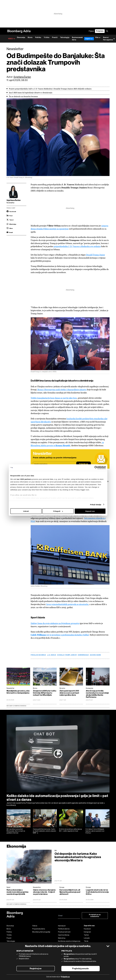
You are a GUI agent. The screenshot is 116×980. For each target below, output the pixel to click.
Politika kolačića (64, 929)
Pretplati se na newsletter (95, 916)
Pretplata (100, 31)
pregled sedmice (38, 655)
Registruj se (36, 969)
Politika (38, 37)
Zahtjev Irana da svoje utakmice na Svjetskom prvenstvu (55, 623)
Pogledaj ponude (80, 969)
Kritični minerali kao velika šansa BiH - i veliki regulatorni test (70, 830)
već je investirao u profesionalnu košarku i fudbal (60, 635)
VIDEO (12, 39)
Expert (89, 39)
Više (98, 38)
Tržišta (46, 37)
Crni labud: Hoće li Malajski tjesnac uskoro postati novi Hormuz (95, 831)
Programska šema (39, 929)
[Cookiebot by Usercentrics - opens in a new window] (96, 468)
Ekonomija (21, 37)
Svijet (8, 887)
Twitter (86, 935)
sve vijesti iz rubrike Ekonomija (16, 904)
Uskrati (26, 511)
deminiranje (83, 655)
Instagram (87, 932)
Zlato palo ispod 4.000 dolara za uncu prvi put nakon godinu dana (69, 693)
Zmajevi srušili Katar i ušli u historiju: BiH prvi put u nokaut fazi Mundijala (45, 693)
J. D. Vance (52, 655)
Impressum (62, 926)
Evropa (62, 887)
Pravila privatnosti (64, 932)
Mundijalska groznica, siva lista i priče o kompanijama (18, 692)
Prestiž (55, 37)
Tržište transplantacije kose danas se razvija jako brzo (54, 398)
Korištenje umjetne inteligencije (69, 941)
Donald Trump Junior (96, 255)
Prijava (91, 31)
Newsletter (11, 688)
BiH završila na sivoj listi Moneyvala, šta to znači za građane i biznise (16, 831)
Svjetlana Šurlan (22, 77)
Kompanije (90, 688)
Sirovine (62, 688)
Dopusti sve (90, 511)
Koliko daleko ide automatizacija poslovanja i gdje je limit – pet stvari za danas (57, 798)
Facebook (87, 929)
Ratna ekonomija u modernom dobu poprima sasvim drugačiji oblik (18, 892)
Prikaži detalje (96, 504)
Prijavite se (84, 464)
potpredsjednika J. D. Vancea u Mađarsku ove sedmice (77, 246)
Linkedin (87, 938)
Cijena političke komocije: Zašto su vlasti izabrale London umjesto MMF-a (44, 831)
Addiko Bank (95, 655)
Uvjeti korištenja (64, 935)
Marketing (62, 938)
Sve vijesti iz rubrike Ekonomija (16, 706)
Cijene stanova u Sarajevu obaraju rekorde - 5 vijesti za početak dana (44, 892)
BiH (56, 851)
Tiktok (86, 941)
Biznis (30, 37)
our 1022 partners (24, 479)
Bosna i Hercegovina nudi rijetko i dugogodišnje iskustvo (62, 390)
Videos (35, 926)
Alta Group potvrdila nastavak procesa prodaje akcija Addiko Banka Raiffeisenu (97, 694)
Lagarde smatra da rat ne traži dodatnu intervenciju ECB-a (97, 892)
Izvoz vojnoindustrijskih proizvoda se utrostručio (67, 604)
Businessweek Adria (77, 39)
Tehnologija (65, 37)
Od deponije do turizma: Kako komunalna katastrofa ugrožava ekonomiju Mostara (78, 857)
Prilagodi (58, 511)
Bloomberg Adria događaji (41, 932)
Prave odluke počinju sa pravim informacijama (55, 458)
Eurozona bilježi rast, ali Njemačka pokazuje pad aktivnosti (70, 892)
